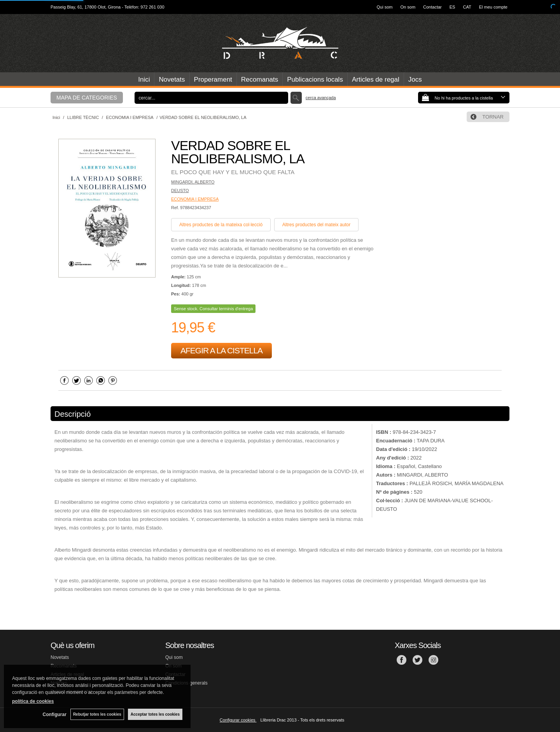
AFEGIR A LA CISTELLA (221, 350)
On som (408, 7)
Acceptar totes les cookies (155, 714)
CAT (467, 7)
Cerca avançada (321, 98)
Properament (213, 79)
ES (452, 7)
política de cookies (33, 701)
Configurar (55, 715)
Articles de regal (376, 79)
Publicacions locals (315, 79)
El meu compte (493, 7)
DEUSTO (180, 190)
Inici (144, 79)
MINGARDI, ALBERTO (193, 182)
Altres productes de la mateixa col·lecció (221, 225)
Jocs (415, 79)
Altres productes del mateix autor (316, 225)
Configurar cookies (238, 720)
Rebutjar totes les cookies (97, 714)
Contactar (432, 7)
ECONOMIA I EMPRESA (195, 199)
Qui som (385, 7)
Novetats (172, 79)
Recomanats (260, 79)
